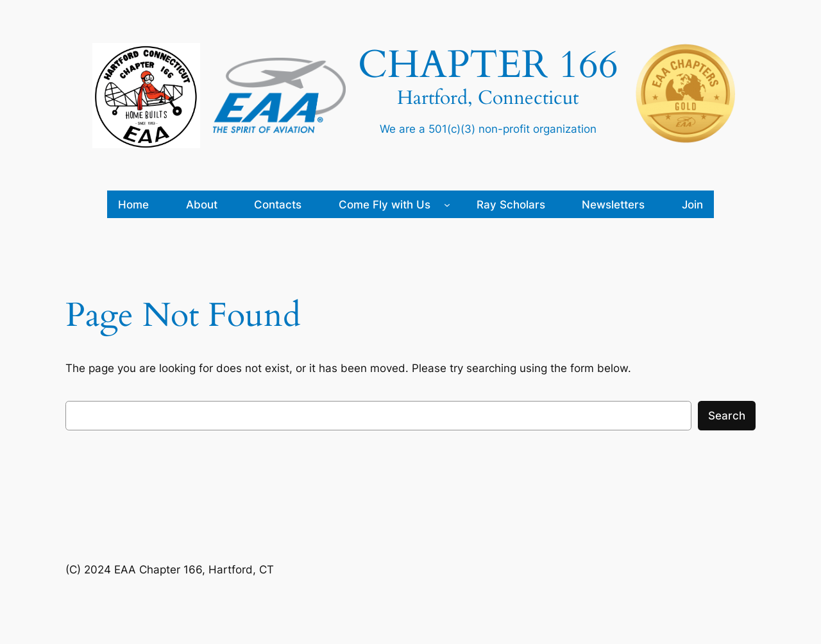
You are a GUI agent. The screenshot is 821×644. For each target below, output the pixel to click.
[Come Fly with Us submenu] (447, 205)
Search (727, 416)
